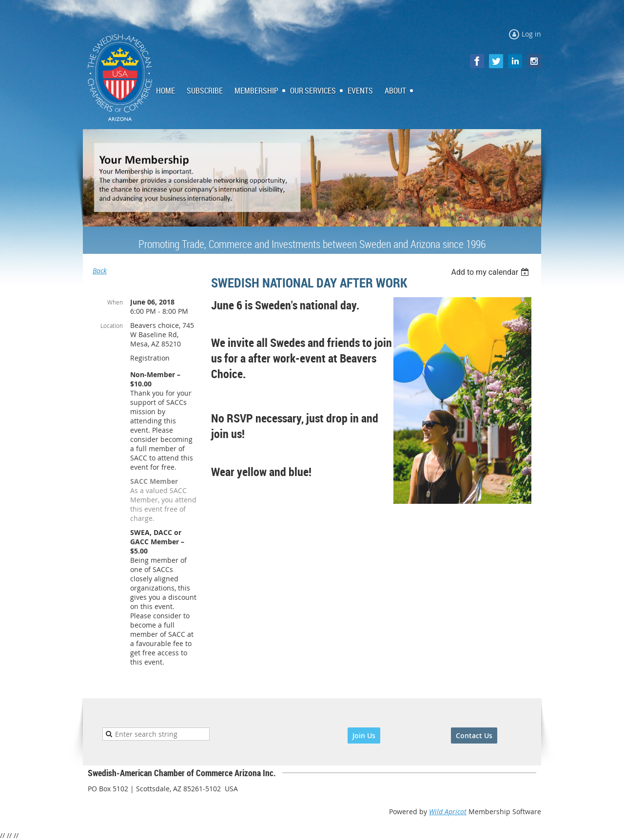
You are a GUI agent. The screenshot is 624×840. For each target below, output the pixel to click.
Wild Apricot (448, 811)
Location (112, 325)
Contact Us (474, 735)
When (115, 302)
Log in (531, 34)
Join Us (364, 735)
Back (100, 271)
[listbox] (491, 272)
